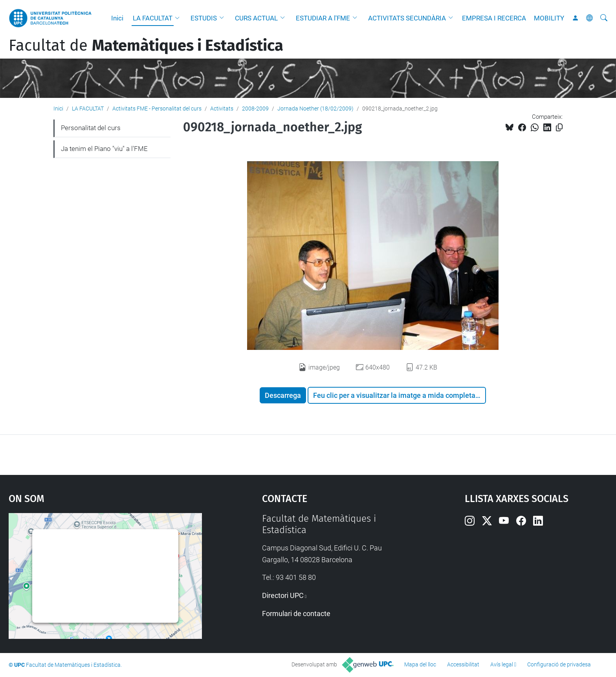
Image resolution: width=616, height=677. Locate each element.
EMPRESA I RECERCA (494, 18)
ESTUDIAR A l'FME (323, 18)
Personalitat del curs (91, 128)
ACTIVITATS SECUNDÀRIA (407, 18)
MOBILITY (549, 18)
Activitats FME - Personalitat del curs (157, 109)
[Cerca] (604, 18)
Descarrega (283, 395)
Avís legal (502, 664)
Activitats (222, 109)
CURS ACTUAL (256, 18)
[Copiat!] (559, 128)
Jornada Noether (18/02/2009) (315, 109)
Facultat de (146, 46)
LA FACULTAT (153, 18)
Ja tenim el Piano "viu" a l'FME (104, 149)
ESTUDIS (204, 18)
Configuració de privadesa (559, 664)
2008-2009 (255, 109)
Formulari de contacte (296, 614)
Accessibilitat (463, 664)
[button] (179, 18)
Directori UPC (283, 595)
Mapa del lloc (420, 664)
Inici (117, 18)
